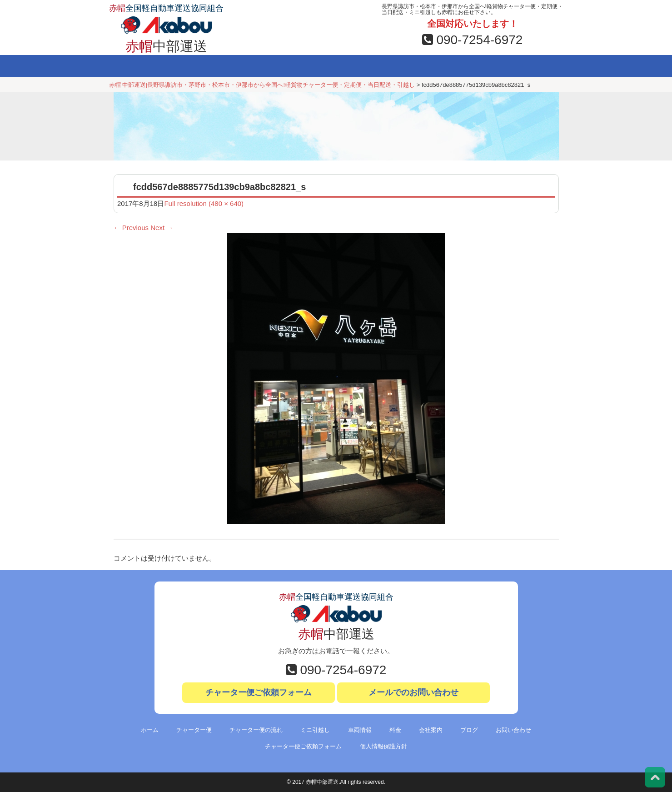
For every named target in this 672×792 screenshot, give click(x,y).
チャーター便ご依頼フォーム (259, 692)
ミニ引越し (249, 66)
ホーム (134, 66)
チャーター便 (186, 66)
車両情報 (308, 66)
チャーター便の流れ (256, 730)
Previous (131, 228)
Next (162, 228)
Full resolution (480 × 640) (204, 203)
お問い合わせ (528, 66)
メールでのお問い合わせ (413, 692)
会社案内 (414, 66)
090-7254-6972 (473, 40)
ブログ (471, 66)
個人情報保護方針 (383, 746)
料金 (361, 66)
